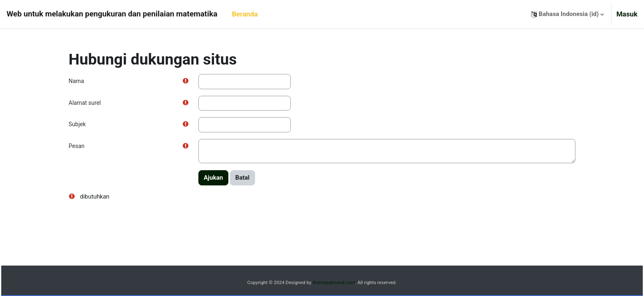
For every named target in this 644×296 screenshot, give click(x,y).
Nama (76, 81)
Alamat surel (85, 103)
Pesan (77, 146)
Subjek (77, 124)
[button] (567, 14)
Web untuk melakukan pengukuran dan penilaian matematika (112, 14)
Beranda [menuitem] (245, 14)
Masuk (627, 14)
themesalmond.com (334, 283)
